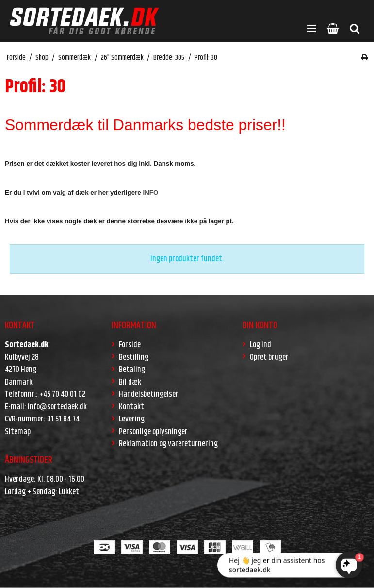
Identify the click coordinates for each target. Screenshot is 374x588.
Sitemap (18, 432)
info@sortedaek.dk (57, 407)
